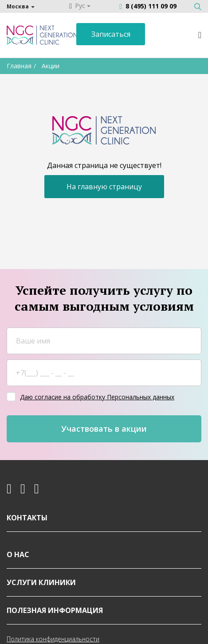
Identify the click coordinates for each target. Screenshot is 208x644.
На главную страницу (104, 186)
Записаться (111, 34)
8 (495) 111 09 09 (151, 6)
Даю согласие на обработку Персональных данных (97, 396)
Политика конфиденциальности (53, 638)
